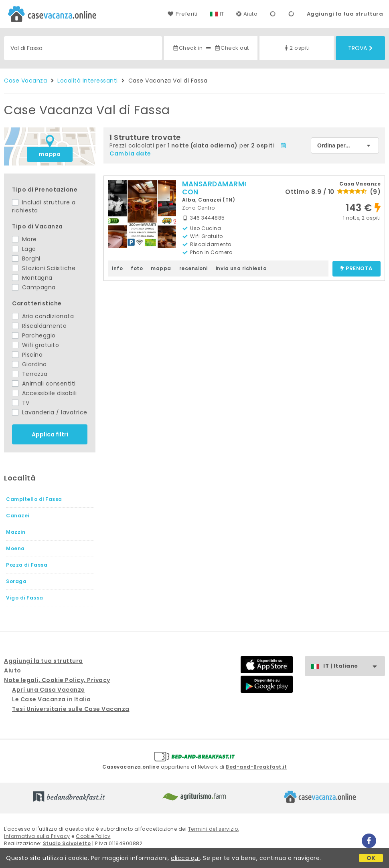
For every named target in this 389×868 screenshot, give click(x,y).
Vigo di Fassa (25, 598)
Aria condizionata (43, 316)
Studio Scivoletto (67, 843)
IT (222, 14)
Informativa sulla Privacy (37, 836)
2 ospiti (296, 48)
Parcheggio (34, 335)
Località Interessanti (88, 81)
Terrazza (30, 374)
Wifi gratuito (35, 345)
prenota (357, 269)
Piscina (27, 355)
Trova (360, 48)
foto (137, 268)
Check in (188, 48)
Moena (15, 548)
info (117, 268)
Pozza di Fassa (27, 565)
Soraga (16, 581)
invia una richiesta (241, 268)
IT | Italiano (354, 666)
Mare (24, 239)
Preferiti (182, 14)
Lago (24, 249)
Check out (232, 48)
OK (371, 858)
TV (21, 403)
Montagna (32, 278)
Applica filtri (50, 434)
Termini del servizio (213, 829)
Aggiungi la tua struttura (345, 14)
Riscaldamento (39, 326)
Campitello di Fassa (34, 499)
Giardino (29, 364)
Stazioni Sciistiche (44, 268)
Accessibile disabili (45, 393)
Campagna (34, 287)
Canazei (18, 516)
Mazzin (16, 532)
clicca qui (185, 858)
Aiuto (247, 14)
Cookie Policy (93, 836)
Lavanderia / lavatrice (50, 412)
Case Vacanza (25, 81)
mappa (50, 154)
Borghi (26, 258)
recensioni (193, 268)
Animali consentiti (44, 384)
